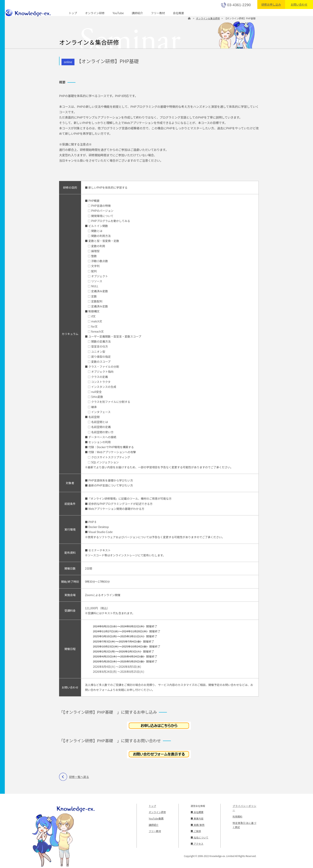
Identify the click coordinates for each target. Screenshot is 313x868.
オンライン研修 (95, 13)
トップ (73, 13)
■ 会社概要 (197, 812)
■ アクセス (197, 844)
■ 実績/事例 (197, 825)
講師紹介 (137, 13)
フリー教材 (158, 13)
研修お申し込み (271, 4)
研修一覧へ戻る (79, 777)
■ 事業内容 (197, 818)
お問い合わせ (299, 4)
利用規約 (237, 816)
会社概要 (178, 13)
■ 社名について (199, 837)
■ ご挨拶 (196, 831)
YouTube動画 (156, 818)
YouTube (118, 13)
